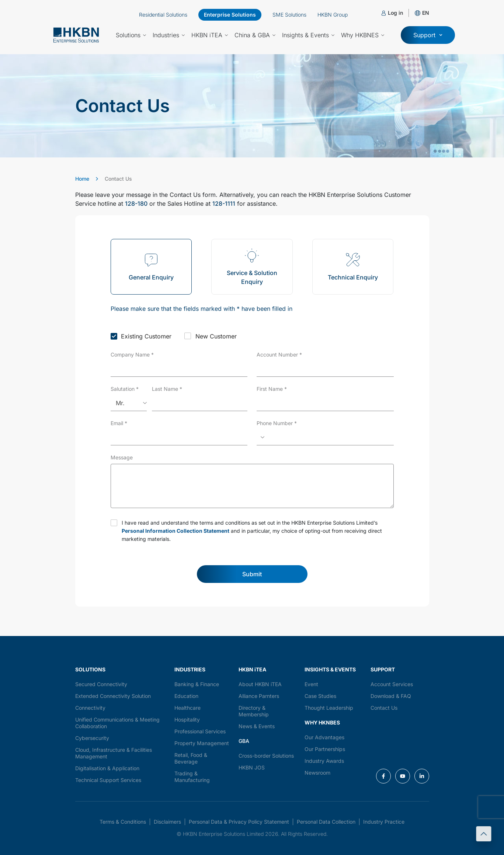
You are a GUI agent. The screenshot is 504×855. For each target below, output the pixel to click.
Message (122, 457)
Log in (395, 13)
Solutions (131, 35)
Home (82, 179)
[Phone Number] (325, 437)
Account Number (279, 354)
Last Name (167, 389)
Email (119, 423)
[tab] (151, 267)
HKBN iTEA (210, 35)
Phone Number (277, 423)
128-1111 (224, 204)
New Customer (216, 336)
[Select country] (262, 437)
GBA (244, 741)
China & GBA (255, 35)
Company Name (132, 354)
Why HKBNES (363, 35)
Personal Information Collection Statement (175, 531)
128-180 (136, 204)
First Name (272, 389)
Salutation (125, 389)
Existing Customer (146, 336)
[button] (426, 13)
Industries (169, 35)
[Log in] (384, 13)
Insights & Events (308, 35)
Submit (252, 574)
